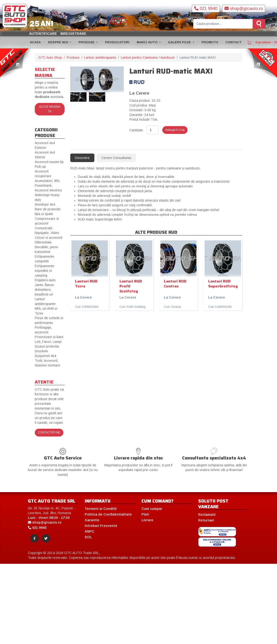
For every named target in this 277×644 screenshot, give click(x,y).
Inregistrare (73, 34)
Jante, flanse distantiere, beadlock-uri (44, 290)
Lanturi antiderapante (100, 57)
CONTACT (234, 42)
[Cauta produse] (223, 24)
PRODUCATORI (117, 42)
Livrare (147, 520)
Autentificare (43, 34)
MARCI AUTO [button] (148, 42)
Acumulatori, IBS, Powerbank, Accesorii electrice (48, 185)
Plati (145, 514)
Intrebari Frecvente (101, 526)
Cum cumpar (152, 509)
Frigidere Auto (45, 280)
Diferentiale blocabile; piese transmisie (46, 247)
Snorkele (41, 351)
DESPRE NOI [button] (59, 42)
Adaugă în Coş (175, 130)
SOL (88, 537)
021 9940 (206, 9)
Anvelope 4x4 (45, 204)
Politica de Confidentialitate (108, 514)
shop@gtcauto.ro (244, 9)
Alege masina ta (50, 109)
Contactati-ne (49, 432)
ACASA (35, 42)
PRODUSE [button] (87, 42)
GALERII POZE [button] (180, 42)
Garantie (92, 520)
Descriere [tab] (82, 158)
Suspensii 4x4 (45, 356)
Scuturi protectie (47, 346)
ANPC (90, 531)
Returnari (206, 520)
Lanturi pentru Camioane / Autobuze (148, 57)
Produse (73, 57)
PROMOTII (210, 42)
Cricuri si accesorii (49, 238)
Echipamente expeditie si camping (44, 271)
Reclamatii (207, 515)
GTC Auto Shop (50, 57)
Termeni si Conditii (101, 509)
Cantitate (136, 130)
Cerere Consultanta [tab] (116, 158)
